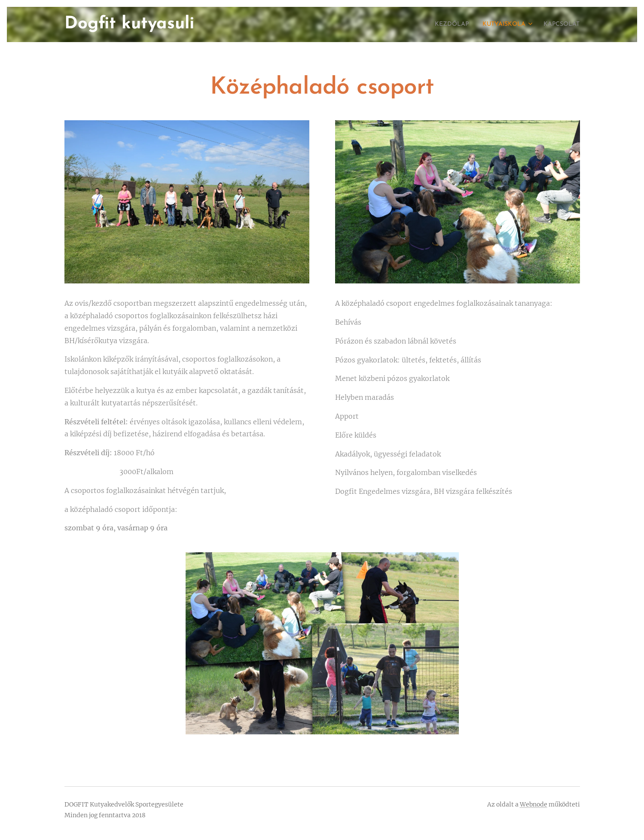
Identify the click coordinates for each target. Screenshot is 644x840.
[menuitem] (440, 24)
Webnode (534, 804)
